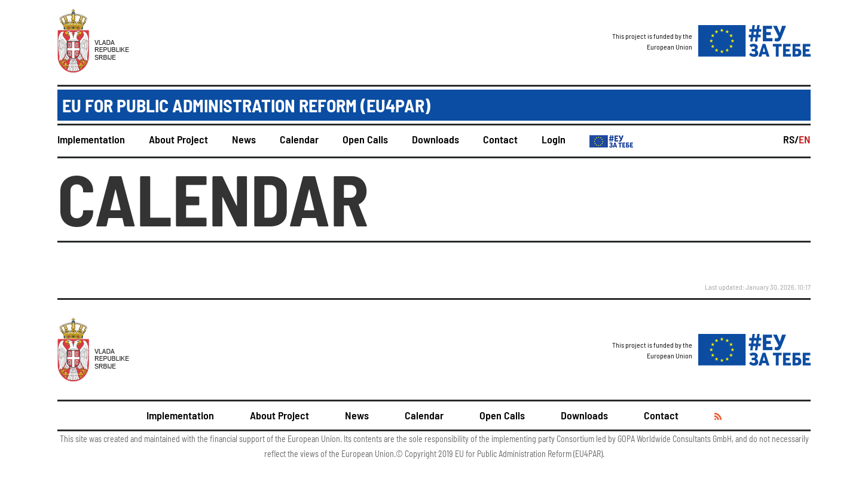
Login (554, 139)
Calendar (299, 139)
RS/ (791, 139)
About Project (178, 139)
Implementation (91, 139)
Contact (500, 139)
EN (805, 139)
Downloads (435, 139)
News (244, 139)
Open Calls (365, 139)
